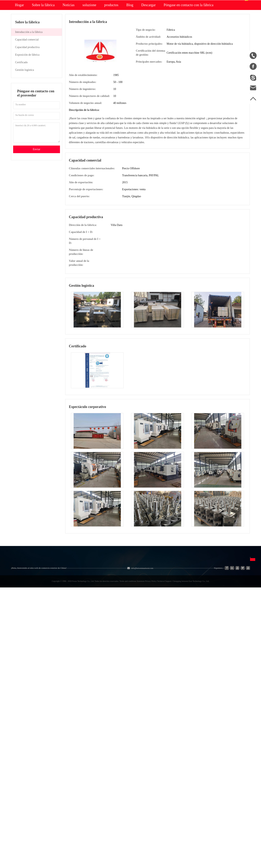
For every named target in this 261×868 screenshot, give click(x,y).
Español (239, 23)
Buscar (156, 23)
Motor (82, 624)
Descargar (149, 43)
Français (180, 637)
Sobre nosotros (27, 606)
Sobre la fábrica (43, 43)
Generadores (52, 631)
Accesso (196, 4)
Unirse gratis (142, 623)
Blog (130, 43)
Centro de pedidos (199, 26)
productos (111, 43)
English (179, 623)
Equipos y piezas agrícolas (95, 617)
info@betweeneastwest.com (109, 4)
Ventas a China (21, 646)
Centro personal (197, 21)
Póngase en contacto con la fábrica (189, 43)
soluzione (89, 43)
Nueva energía (53, 646)
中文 (177, 615)
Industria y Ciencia (56, 624)
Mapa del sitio (20, 631)
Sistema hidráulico (56, 617)
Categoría (55, 606)
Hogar (19, 43)
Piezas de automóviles (58, 638)
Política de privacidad (148, 637)
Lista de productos (23, 638)
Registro (211, 4)
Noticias (69, 43)
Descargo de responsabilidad (153, 630)
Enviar (37, 187)
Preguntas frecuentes (154, 615)
